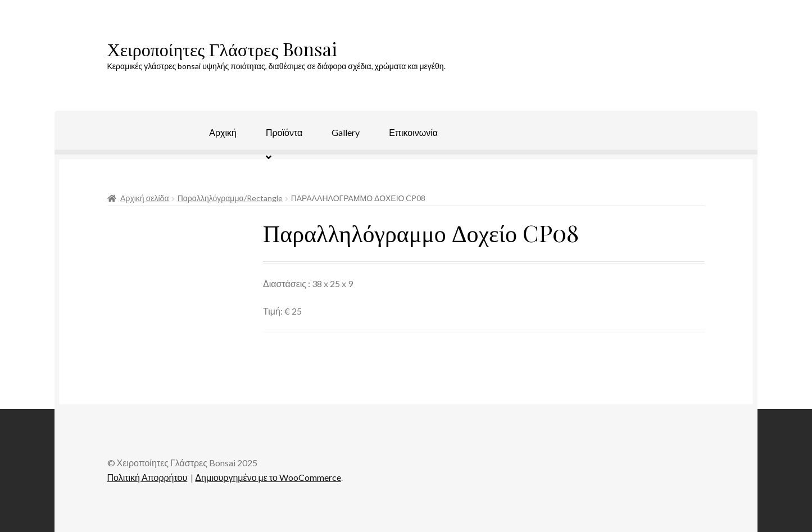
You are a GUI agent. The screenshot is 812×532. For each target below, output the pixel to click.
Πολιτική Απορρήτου (148, 477)
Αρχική (223, 132)
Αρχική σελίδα (144, 198)
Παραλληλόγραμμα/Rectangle (230, 198)
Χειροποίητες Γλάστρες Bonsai (223, 49)
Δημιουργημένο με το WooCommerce (268, 477)
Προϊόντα (284, 132)
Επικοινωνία (413, 132)
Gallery (346, 132)
